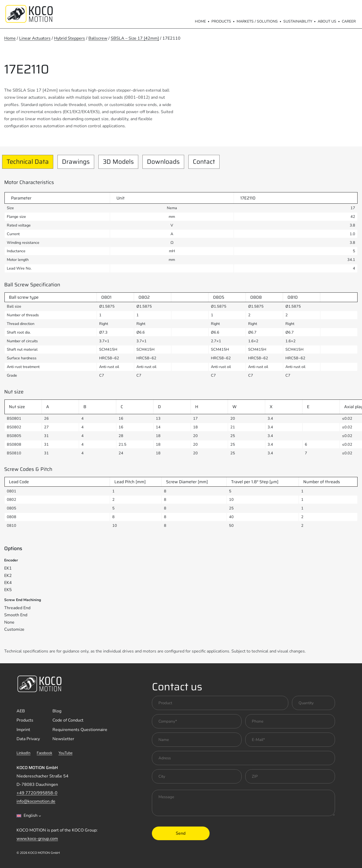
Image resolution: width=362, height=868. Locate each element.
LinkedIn (23, 753)
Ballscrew (98, 38)
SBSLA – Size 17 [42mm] (135, 38)
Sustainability (298, 21)
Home (200, 21)
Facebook (44, 753)
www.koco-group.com (37, 839)
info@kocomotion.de (36, 801)
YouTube (65, 753)
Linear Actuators (35, 38)
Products (221, 21)
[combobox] (29, 816)
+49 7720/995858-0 (37, 793)
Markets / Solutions (257, 21)
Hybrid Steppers (70, 38)
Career (349, 21)
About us (327, 21)
